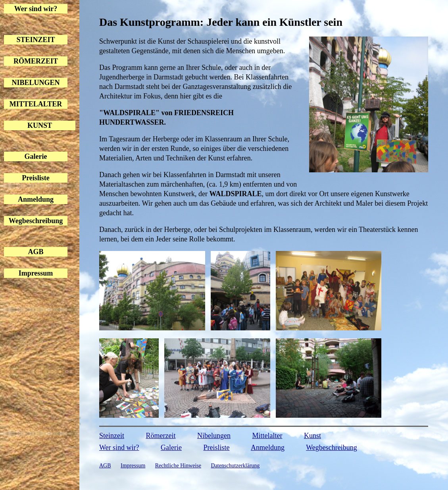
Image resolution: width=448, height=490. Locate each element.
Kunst (312, 436)
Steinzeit (112, 436)
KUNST (40, 125)
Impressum (36, 273)
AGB (36, 252)
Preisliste (36, 178)
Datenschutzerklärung (236, 466)
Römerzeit (161, 436)
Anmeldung (36, 199)
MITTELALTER (36, 104)
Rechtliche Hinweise (178, 466)
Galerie (36, 156)
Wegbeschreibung (36, 221)
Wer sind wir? (36, 9)
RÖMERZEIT (36, 61)
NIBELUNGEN (36, 83)
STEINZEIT (36, 40)
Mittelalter (267, 436)
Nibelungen (214, 436)
